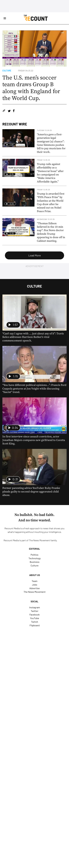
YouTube (35, 618)
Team (34, 581)
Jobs (35, 585)
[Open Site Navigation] (5, 18)
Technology (35, 558)
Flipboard (35, 625)
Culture (7, 71)
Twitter (35, 611)
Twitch (35, 622)
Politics (34, 555)
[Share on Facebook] (14, 111)
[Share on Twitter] (9, 111)
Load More (35, 255)
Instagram (35, 607)
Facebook (34, 615)
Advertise (35, 588)
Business (35, 562)
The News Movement (40, 540)
